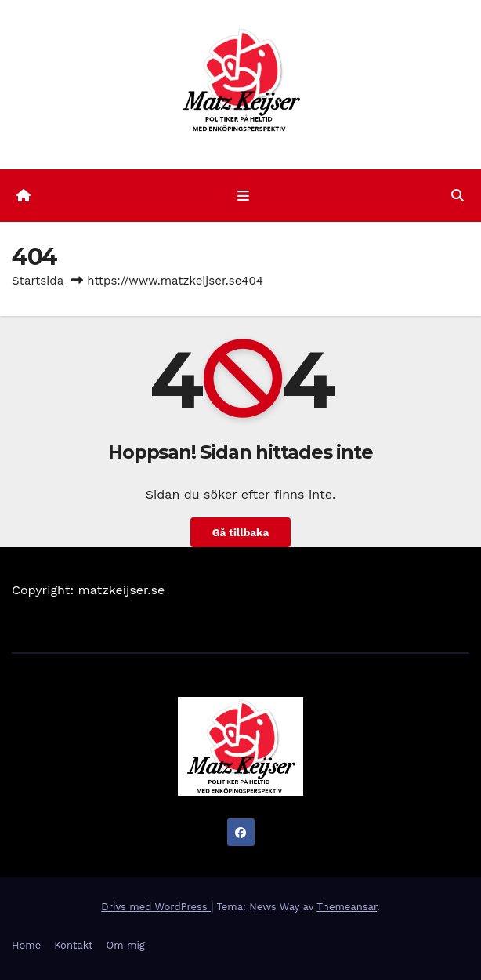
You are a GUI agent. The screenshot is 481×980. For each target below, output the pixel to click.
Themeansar (347, 907)
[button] (457, 196)
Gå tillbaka (241, 532)
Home (26, 945)
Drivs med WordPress (156, 907)
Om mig (126, 945)
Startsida (38, 281)
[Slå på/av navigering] (243, 196)
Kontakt (73, 945)
